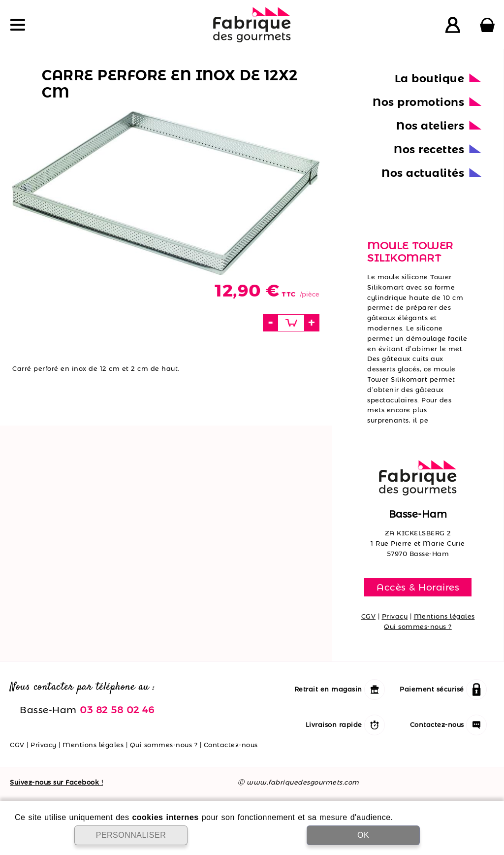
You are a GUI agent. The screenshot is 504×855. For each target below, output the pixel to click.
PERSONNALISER (131, 835)
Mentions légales (444, 616)
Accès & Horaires (418, 587)
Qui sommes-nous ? (418, 626)
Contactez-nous (231, 745)
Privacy (395, 616)
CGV (369, 616)
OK (363, 835)
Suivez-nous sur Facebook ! (56, 782)
